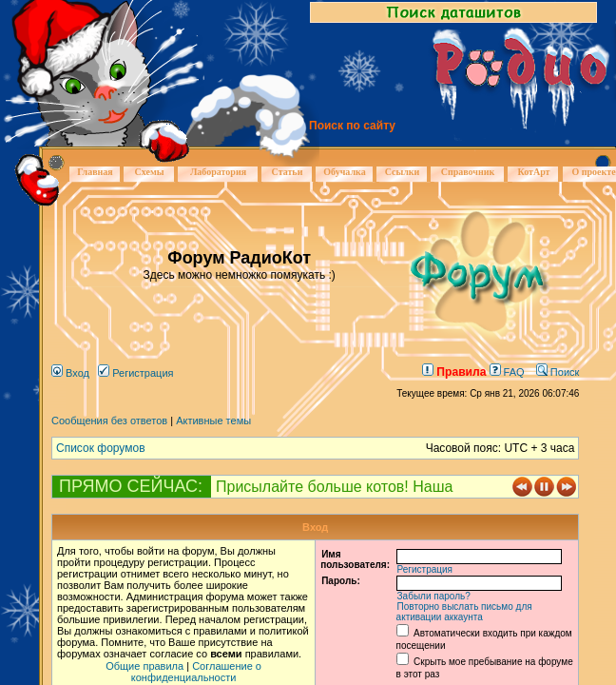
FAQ (507, 372)
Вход (70, 373)
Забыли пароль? (434, 596)
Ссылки (403, 172)
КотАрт (533, 172)
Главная (95, 172)
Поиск (558, 372)
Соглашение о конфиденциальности (196, 672)
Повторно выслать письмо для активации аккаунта (464, 612)
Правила (454, 372)
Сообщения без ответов (109, 421)
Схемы (149, 172)
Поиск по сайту (352, 126)
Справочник (468, 172)
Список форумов (101, 448)
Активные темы (213, 421)
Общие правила (144, 666)
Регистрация (135, 373)
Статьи (288, 172)
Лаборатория (218, 172)
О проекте (593, 172)
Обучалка (344, 172)
